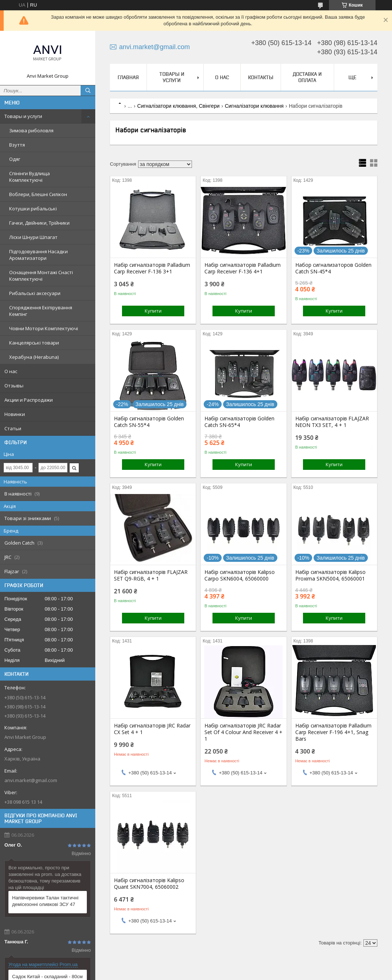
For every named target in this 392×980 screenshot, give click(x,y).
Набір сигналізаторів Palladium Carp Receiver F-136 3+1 (152, 268)
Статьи (13, 428)
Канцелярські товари (34, 343)
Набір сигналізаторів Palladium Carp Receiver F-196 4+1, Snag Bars (333, 732)
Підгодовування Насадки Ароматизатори (38, 255)
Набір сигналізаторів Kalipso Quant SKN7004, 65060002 (149, 884)
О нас (11, 371)
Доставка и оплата (307, 77)
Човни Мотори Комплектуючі (44, 328)
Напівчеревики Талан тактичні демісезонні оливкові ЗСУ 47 (45, 901)
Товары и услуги (23, 116)
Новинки (15, 414)
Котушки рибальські (33, 209)
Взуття (17, 145)
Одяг (15, 159)
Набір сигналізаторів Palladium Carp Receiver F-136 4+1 (243, 268)
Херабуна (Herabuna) (34, 357)
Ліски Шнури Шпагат (33, 237)
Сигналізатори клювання (254, 106)
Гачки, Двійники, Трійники (39, 223)
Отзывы (14, 386)
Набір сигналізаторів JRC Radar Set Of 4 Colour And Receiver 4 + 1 (243, 732)
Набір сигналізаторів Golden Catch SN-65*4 (239, 422)
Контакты (261, 77)
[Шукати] (88, 91)
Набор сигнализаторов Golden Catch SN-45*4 (333, 268)
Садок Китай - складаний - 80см (47, 977)
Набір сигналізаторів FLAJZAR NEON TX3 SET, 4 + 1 (332, 422)
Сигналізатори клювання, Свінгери (179, 106)
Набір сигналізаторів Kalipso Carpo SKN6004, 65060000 (240, 575)
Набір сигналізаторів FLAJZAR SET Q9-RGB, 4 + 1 (151, 575)
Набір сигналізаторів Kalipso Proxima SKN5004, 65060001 (330, 575)
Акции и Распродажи (29, 400)
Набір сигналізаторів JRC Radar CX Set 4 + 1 (152, 729)
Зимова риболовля (31, 130)
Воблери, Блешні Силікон (38, 194)
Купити (153, 311)
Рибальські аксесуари (35, 293)
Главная (128, 77)
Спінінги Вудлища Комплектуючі (29, 177)
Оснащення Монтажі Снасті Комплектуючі (41, 276)
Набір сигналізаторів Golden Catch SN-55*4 (149, 422)
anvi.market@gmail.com (31, 780)
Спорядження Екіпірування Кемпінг (41, 311)
